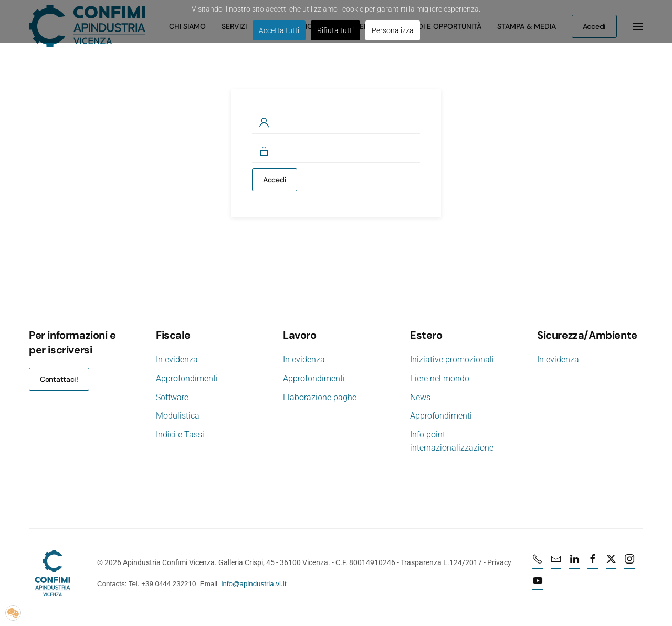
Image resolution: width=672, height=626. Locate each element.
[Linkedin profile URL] (575, 564)
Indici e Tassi (180, 435)
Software (172, 397)
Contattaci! (59, 379)
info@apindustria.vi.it (253, 584)
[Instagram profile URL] (631, 564)
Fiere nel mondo (440, 378)
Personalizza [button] (393, 30)
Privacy (498, 562)
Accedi (275, 180)
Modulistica (178, 416)
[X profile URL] (612, 564)
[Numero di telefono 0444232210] (539, 564)
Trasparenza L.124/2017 (440, 562)
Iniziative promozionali (452, 359)
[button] (13, 613)
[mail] (557, 564)
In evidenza (177, 359)
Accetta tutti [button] (279, 30)
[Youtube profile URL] (539, 585)
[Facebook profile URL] (594, 564)
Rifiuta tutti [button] (335, 30)
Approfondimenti (187, 378)
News (420, 397)
